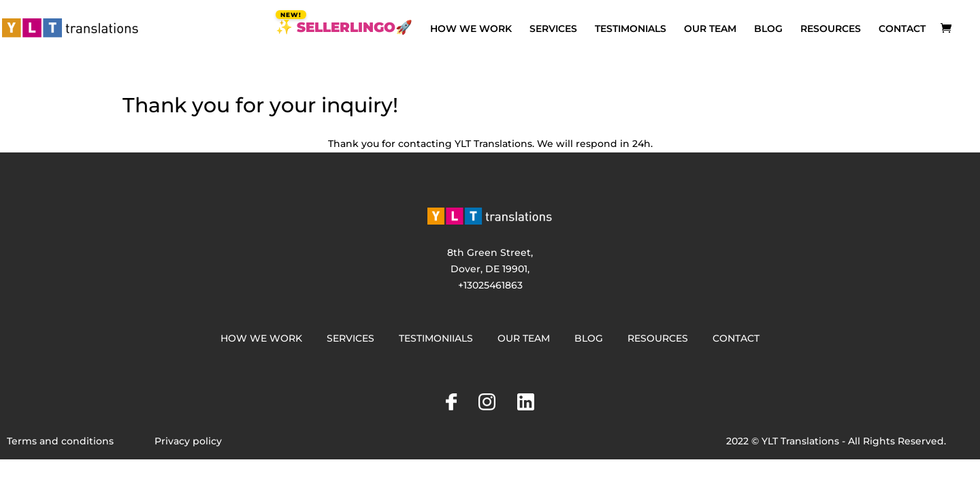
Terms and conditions (60, 441)
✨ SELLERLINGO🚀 (344, 29)
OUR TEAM (710, 29)
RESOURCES (831, 29)
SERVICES (553, 29)
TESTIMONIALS (631, 29)
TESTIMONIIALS (436, 338)
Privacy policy (188, 441)
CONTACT (902, 29)
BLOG (768, 29)
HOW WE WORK (471, 29)
